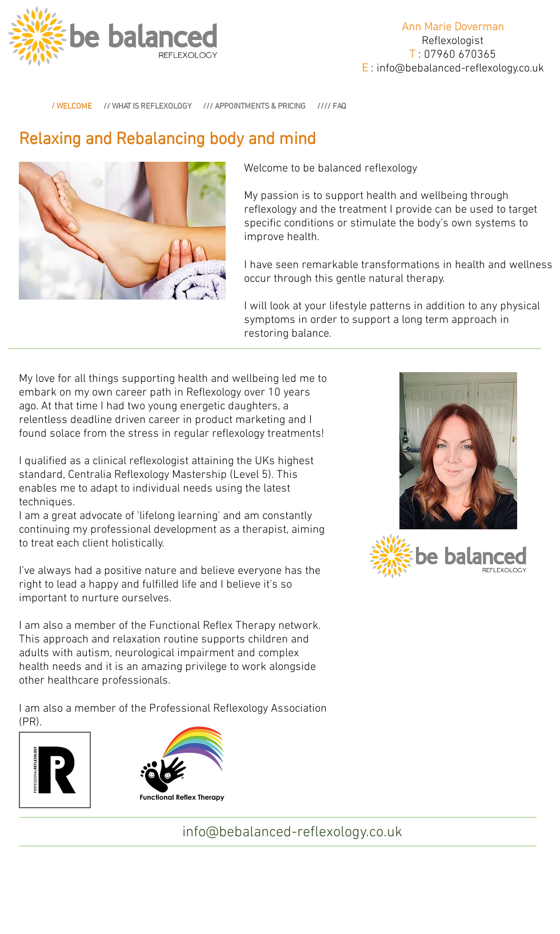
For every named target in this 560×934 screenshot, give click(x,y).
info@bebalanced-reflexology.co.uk (460, 69)
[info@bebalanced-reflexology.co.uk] (292, 833)
